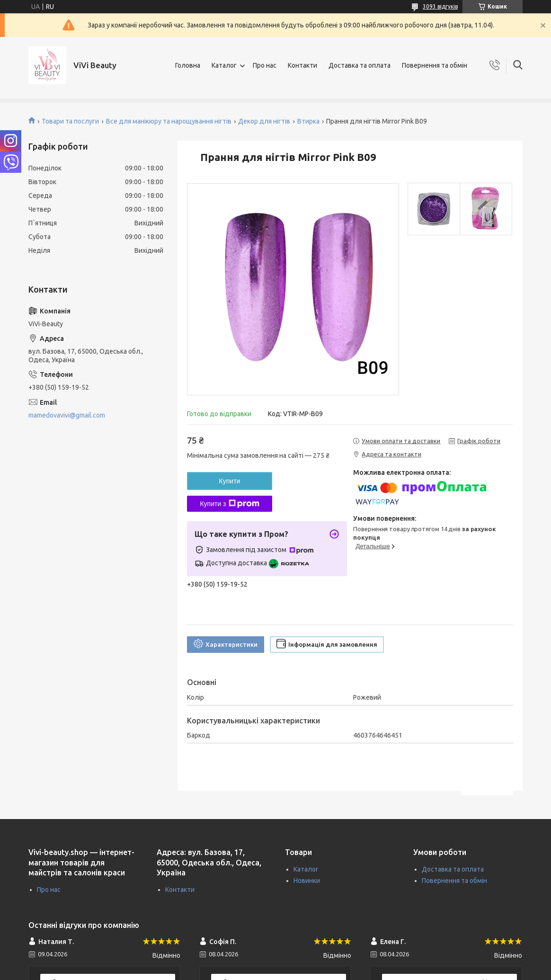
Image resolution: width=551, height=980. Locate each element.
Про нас (265, 65)
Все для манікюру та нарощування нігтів (169, 121)
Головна (188, 65)
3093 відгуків (440, 6)
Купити (230, 481)
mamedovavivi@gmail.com (67, 415)
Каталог (224, 65)
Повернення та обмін (435, 65)
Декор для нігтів (264, 121)
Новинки (307, 881)
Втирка (308, 121)
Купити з (229, 504)
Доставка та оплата (360, 65)
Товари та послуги (70, 121)
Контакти (302, 65)
